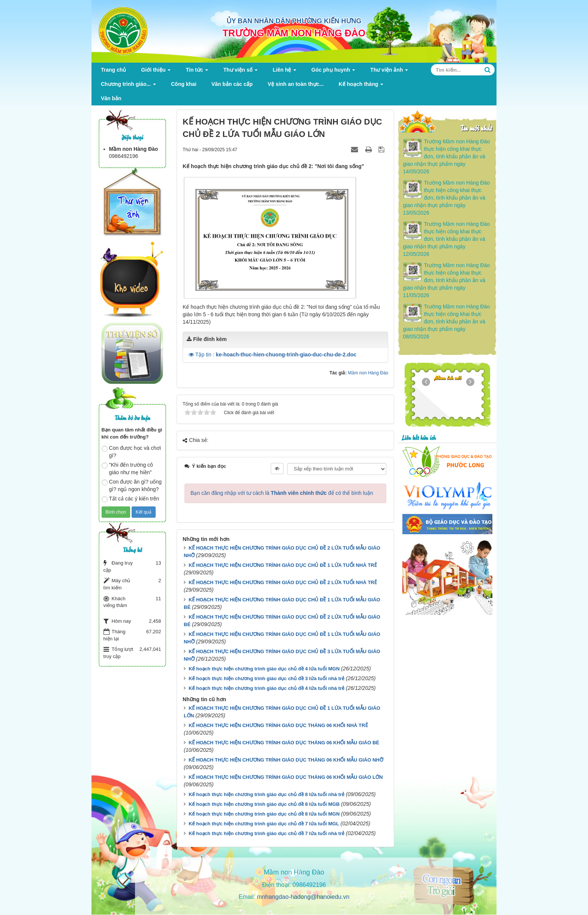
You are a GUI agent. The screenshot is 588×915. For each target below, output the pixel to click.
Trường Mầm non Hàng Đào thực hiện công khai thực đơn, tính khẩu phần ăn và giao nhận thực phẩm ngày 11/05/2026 (446, 280)
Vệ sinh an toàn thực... (296, 84)
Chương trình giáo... (128, 86)
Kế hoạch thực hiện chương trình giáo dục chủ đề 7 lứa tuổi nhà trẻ (266, 833)
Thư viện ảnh (389, 72)
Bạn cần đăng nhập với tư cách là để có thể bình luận (282, 493)
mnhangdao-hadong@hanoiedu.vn (303, 897)
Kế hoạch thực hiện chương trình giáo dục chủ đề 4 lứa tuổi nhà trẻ (266, 688)
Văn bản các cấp (232, 84)
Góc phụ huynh (333, 72)
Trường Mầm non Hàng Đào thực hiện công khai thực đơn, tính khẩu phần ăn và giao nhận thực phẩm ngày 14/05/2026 (446, 156)
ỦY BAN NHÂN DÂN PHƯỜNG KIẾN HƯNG (294, 21)
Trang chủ (113, 70)
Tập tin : (276, 355)
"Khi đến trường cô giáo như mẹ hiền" (127, 469)
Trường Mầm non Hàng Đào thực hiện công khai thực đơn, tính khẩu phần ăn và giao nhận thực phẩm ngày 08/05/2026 (446, 322)
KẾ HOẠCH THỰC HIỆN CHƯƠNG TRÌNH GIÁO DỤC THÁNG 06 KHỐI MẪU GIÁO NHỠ (286, 760)
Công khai (184, 84)
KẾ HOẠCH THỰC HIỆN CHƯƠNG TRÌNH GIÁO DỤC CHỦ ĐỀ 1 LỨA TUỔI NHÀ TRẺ (283, 565)
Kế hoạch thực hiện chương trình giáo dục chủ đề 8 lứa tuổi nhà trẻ (266, 794)
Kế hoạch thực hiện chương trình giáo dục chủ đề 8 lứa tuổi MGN (264, 814)
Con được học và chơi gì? (131, 452)
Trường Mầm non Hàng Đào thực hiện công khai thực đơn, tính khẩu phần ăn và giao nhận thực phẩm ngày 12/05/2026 (446, 239)
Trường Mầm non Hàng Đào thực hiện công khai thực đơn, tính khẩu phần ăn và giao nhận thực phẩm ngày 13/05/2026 (446, 198)
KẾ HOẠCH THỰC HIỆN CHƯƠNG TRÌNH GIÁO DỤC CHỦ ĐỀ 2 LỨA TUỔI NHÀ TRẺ (283, 582)
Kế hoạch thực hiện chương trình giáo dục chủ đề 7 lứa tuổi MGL (264, 824)
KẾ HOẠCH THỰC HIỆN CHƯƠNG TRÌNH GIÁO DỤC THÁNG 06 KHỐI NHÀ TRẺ (278, 725)
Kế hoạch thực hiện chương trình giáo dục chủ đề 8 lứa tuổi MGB (264, 804)
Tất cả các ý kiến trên (130, 499)
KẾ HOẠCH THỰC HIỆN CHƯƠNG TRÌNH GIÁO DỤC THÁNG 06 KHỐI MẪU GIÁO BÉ (284, 743)
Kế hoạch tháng (361, 86)
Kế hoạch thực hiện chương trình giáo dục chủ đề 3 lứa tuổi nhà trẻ (266, 678)
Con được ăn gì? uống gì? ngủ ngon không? (132, 485)
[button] (192, 355)
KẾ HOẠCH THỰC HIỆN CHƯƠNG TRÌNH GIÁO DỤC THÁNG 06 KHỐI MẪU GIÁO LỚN (286, 777)
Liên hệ (284, 72)
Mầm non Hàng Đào (368, 373)
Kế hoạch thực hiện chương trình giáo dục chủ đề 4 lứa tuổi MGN (264, 669)
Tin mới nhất (476, 128)
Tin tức (197, 72)
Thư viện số (240, 72)
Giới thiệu (156, 72)
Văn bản (111, 98)
